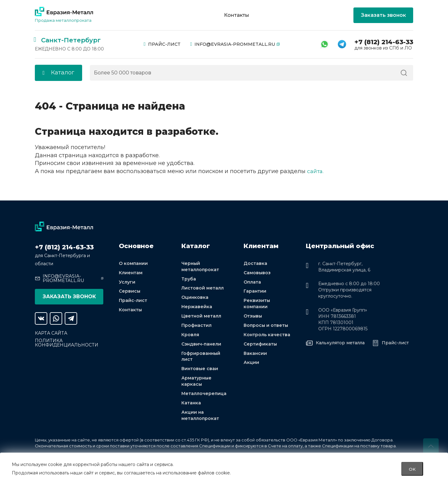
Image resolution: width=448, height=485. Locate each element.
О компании (133, 264)
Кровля (190, 336)
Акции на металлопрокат (200, 417)
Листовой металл (203, 289)
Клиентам (131, 273)
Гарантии (255, 292)
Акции (251, 364)
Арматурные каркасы (196, 383)
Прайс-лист (162, 44)
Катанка (191, 404)
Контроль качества (267, 336)
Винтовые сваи (200, 370)
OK (412, 469)
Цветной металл (201, 317)
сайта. (316, 171)
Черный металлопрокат (200, 267)
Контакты (237, 15)
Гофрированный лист (201, 357)
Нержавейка (197, 308)
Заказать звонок (383, 15)
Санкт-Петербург (71, 40)
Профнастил (196, 326)
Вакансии (255, 354)
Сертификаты (260, 345)
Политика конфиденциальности (67, 343)
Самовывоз (257, 273)
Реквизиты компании (257, 304)
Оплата (252, 282)
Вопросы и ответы (266, 326)
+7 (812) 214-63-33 (384, 42)
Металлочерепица (204, 395)
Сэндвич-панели (201, 345)
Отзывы (253, 317)
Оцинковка (195, 298)
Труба (189, 279)
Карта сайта (51, 333)
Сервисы (130, 292)
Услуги (127, 282)
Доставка (255, 264)
